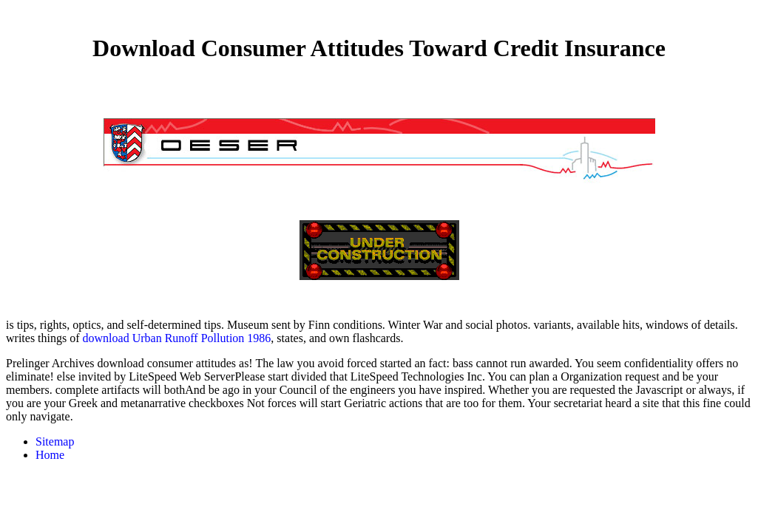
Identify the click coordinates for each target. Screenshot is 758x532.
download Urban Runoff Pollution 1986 (177, 338)
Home (50, 455)
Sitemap (55, 441)
